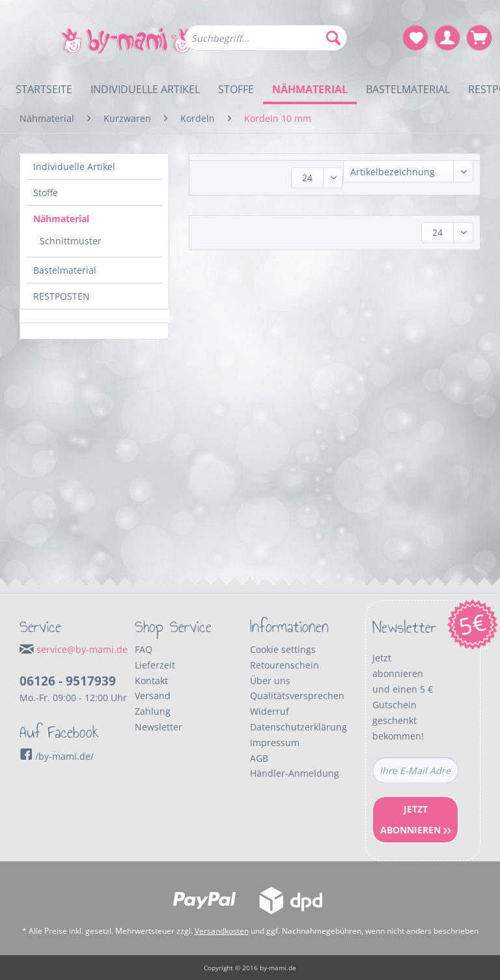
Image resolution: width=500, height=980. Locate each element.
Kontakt (151, 681)
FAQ (144, 649)
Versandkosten (222, 931)
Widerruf (270, 711)
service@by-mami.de (82, 649)
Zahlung (153, 711)
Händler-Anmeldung (295, 773)
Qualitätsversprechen (297, 696)
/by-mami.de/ (57, 756)
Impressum (275, 742)
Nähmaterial (61, 219)
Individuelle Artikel (74, 166)
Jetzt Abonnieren (416, 819)
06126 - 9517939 (68, 681)
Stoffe (46, 193)
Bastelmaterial (65, 270)
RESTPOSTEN (62, 296)
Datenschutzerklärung (299, 727)
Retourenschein (285, 665)
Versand (153, 696)
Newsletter (159, 727)
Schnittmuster (71, 241)
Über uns (270, 681)
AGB (259, 758)
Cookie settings (283, 649)
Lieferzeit (155, 665)
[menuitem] (266, 44)
